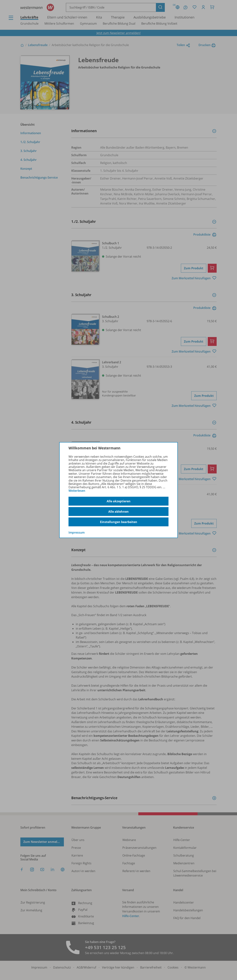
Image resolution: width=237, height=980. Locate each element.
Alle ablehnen (118, 512)
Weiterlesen (77, 491)
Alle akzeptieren (119, 501)
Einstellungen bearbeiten (119, 522)
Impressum (77, 532)
